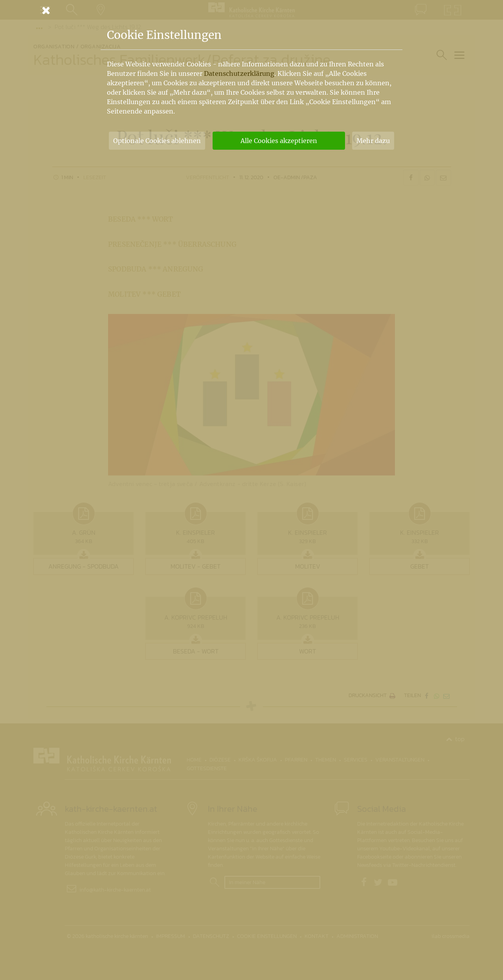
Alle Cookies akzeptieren (279, 141)
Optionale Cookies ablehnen (157, 141)
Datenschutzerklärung (239, 73)
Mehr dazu (373, 141)
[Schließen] (251, 10)
